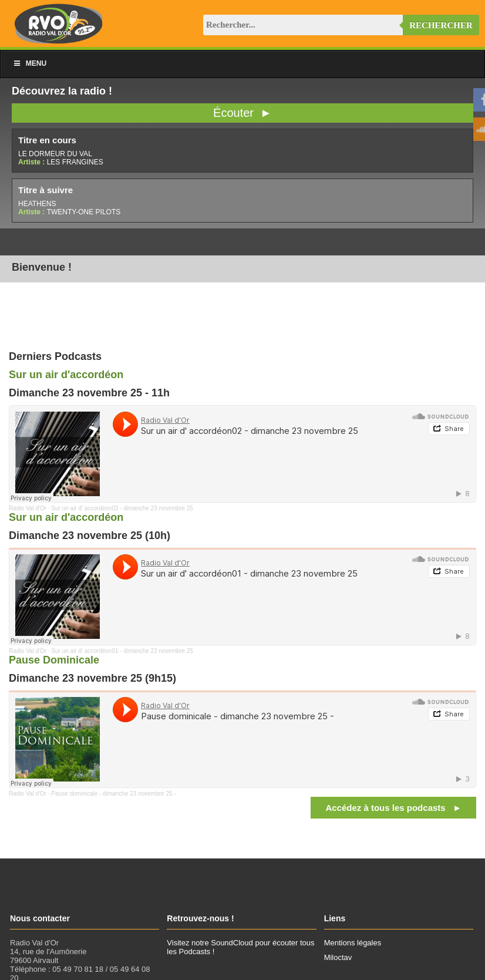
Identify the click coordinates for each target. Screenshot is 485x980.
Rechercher (441, 25)
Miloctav (338, 957)
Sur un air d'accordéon (66, 375)
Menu (29, 63)
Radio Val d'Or (28, 508)
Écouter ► (242, 113)
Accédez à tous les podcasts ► (393, 808)
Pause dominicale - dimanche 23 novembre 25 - (113, 794)
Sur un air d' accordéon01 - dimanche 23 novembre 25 (122, 651)
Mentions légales (353, 943)
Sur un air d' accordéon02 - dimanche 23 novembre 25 (122, 508)
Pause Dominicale (54, 660)
